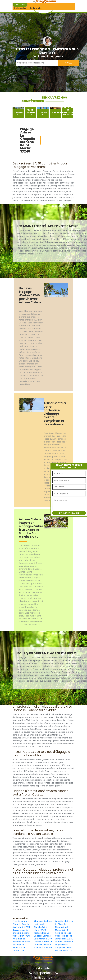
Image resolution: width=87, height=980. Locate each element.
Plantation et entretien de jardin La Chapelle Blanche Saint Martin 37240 (21, 945)
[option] (18, 112)
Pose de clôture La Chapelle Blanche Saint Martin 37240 (21, 924)
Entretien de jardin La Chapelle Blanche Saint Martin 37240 (64, 926)
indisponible (40, 973)
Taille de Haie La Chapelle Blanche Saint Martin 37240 (43, 936)
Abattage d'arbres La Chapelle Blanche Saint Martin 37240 (43, 926)
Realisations (20, 5)
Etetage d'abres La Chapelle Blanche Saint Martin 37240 (43, 945)
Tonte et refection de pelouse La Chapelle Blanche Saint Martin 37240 (64, 946)
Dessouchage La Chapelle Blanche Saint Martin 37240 (21, 933)
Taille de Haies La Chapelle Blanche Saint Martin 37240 (64, 936)
